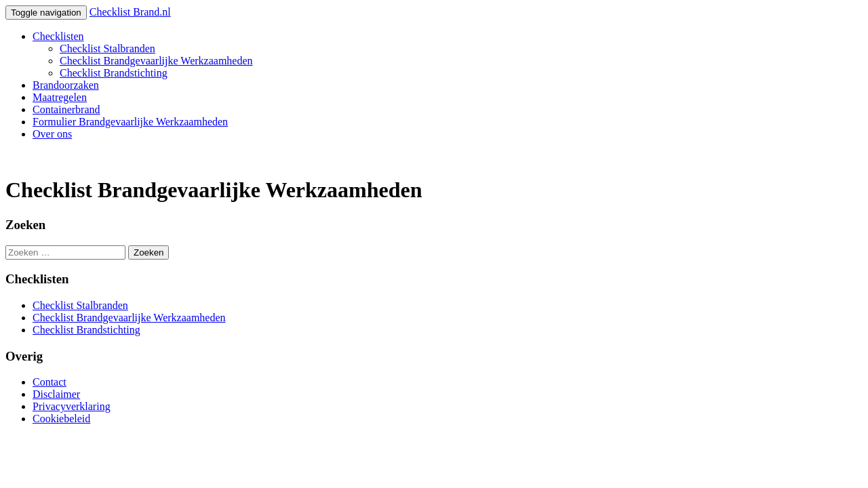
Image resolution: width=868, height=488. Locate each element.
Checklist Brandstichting (114, 73)
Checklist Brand (130, 12)
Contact (50, 382)
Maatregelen (60, 97)
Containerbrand (66, 109)
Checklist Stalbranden (107, 48)
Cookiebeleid (61, 419)
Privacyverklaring (72, 406)
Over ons (52, 134)
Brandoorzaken (66, 85)
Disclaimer (56, 394)
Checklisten (58, 36)
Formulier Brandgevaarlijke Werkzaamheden (130, 122)
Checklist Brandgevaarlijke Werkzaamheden (156, 61)
